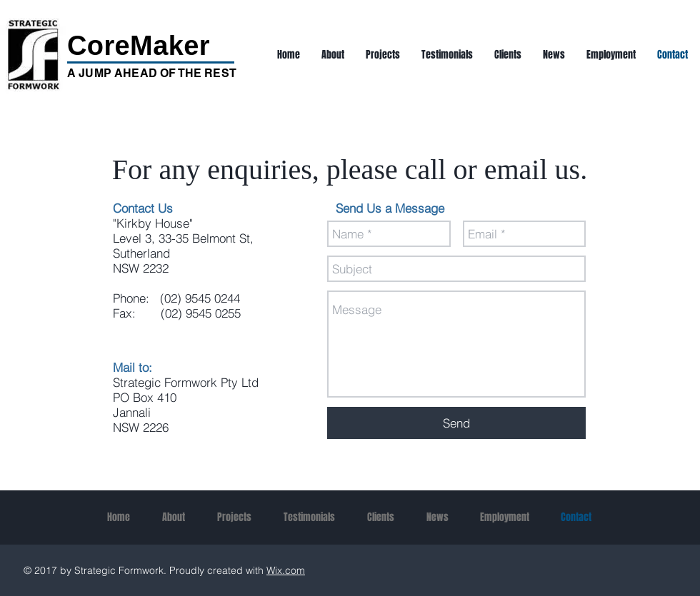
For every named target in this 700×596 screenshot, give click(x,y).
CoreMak (125, 46)
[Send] (456, 423)
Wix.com (286, 570)
